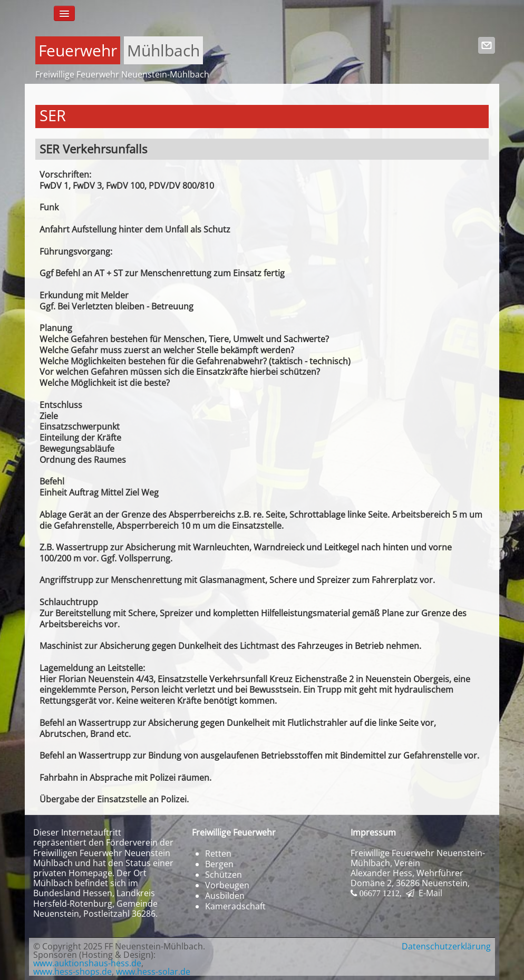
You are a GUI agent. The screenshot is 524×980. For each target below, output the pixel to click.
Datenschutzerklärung (446, 946)
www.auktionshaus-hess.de (87, 963)
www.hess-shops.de (72, 972)
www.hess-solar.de (153, 972)
